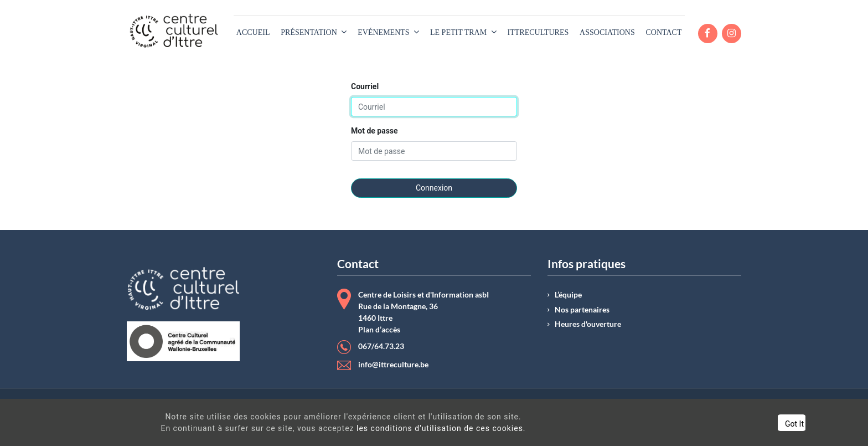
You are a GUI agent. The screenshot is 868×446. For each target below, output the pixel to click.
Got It (752, 424)
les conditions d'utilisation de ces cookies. (424, 428)
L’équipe (568, 295)
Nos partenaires (582, 310)
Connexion (434, 188)
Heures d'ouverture (588, 324)
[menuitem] (253, 32)
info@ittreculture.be (393, 365)
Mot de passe (374, 131)
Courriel (365, 86)
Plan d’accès (379, 330)
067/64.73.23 (381, 346)
